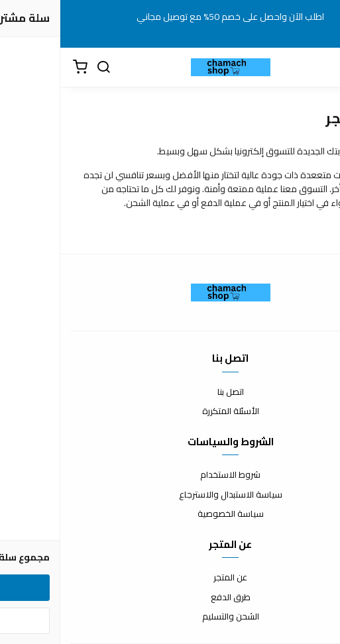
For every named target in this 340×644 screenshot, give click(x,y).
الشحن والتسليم (170, 617)
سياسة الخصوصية (170, 514)
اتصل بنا (170, 392)
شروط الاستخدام (170, 475)
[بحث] (43, 68)
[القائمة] (317, 68)
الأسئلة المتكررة (170, 411)
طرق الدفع (170, 598)
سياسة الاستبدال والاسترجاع (170, 495)
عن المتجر (170, 578)
